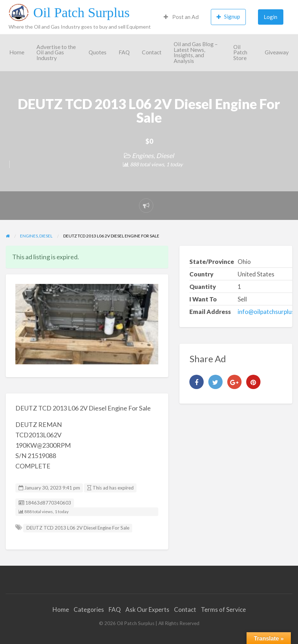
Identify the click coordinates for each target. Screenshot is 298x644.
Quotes (98, 52)
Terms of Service (223, 609)
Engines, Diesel (153, 156)
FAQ (124, 52)
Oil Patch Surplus (81, 13)
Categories (89, 609)
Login (270, 17)
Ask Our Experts (147, 609)
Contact (152, 52)
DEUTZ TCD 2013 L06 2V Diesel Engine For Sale (78, 528)
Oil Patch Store (240, 52)
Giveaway (277, 52)
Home (17, 52)
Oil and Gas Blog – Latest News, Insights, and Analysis (196, 52)
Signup (228, 17)
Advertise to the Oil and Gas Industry (56, 52)
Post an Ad (181, 17)
